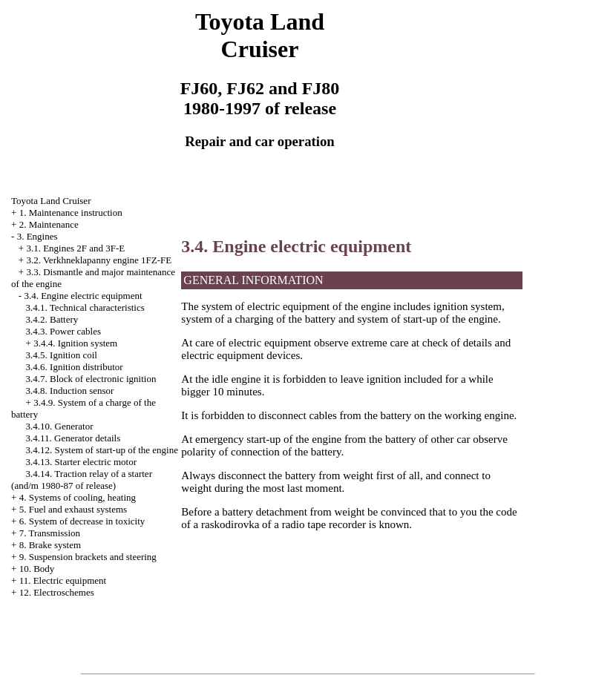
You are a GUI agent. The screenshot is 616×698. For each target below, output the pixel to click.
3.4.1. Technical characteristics (85, 307)
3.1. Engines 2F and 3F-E (75, 248)
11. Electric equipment (63, 580)
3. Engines (37, 236)
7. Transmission (50, 533)
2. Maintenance (49, 224)
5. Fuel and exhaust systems (73, 509)
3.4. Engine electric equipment (83, 296)
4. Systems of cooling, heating (78, 497)
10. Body (37, 569)
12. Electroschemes (57, 592)
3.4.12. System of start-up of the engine (102, 450)
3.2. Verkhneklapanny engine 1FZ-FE (99, 260)
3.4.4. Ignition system (75, 343)
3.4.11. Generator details (73, 438)
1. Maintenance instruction (71, 213)
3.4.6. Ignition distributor (75, 367)
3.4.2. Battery (52, 319)
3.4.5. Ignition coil (62, 355)
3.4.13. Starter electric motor (81, 462)
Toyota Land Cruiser (51, 201)
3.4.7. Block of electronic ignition (91, 379)
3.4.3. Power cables (63, 331)
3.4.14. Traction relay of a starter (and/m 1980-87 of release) (82, 480)
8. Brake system (50, 545)
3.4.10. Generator (60, 426)
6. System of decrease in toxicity (82, 521)
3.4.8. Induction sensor (70, 391)
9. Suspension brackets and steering (88, 557)
